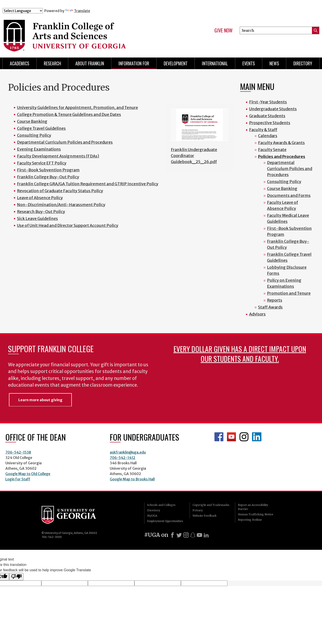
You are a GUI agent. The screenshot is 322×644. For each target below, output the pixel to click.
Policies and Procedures (282, 157)
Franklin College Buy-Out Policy (48, 177)
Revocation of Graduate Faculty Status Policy (60, 191)
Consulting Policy (34, 135)
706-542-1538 (18, 452)
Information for (134, 63)
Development (176, 63)
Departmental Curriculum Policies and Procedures (65, 142)
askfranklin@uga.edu (128, 452)
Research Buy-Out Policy (41, 212)
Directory (303, 63)
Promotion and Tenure (289, 293)
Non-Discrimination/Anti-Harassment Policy (61, 205)
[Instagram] (186, 535)
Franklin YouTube (231, 437)
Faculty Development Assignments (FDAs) (58, 156)
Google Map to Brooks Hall (132, 479)
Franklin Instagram (244, 437)
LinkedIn (257, 437)
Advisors (257, 314)
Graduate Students (267, 116)
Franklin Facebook (219, 437)
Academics (20, 63)
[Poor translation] (16, 577)
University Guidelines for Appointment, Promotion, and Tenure (77, 108)
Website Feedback (204, 516)
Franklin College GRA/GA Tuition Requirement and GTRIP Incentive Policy (88, 184)
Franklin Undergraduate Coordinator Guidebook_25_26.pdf (194, 156)
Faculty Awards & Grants (281, 143)
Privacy (198, 510)
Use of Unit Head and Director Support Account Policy (68, 225)
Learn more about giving (40, 400)
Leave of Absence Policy (40, 198)
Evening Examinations (39, 149)
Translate (78, 11)
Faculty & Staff (263, 130)
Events (249, 63)
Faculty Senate (272, 150)
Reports (275, 300)
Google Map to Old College (28, 474)
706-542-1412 (123, 458)
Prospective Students (270, 123)
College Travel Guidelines (41, 128)
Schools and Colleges (161, 505)
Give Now (223, 30)
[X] (179, 535)
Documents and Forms (289, 195)
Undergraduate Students (273, 109)
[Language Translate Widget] (23, 11)
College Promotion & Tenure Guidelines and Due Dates (69, 114)
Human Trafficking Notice (256, 514)
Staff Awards (270, 307)
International (215, 63)
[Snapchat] (193, 535)
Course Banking (32, 121)
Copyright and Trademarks (211, 505)
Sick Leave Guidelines (37, 219)
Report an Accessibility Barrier (253, 507)
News (274, 63)
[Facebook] (172, 535)
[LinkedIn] (206, 535)
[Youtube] (199, 535)
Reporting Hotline (250, 520)
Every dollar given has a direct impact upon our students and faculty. (240, 354)
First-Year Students (268, 102)
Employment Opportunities (165, 521)
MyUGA (152, 516)
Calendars (268, 136)
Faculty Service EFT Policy (42, 163)
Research (52, 63)
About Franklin (90, 63)
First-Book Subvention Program (48, 170)
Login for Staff (18, 479)
